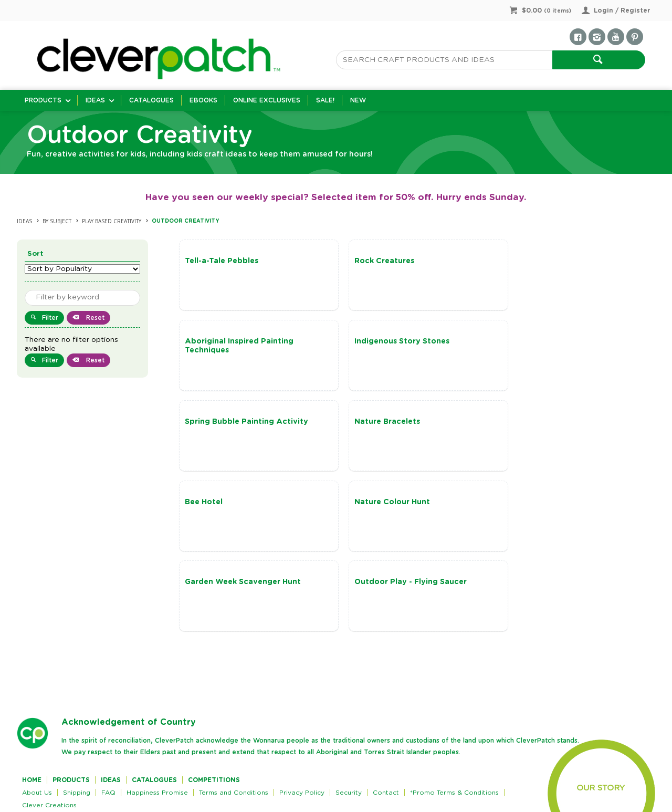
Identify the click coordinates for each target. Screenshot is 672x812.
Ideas (95, 100)
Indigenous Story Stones (232, 341)
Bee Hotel (204, 422)
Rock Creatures (373, 261)
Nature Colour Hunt (381, 422)
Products (43, 100)
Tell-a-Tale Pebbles (222, 261)
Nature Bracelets (535, 341)
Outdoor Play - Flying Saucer (241, 503)
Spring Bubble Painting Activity (405, 341)
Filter (50, 318)
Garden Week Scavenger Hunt (560, 422)
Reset (94, 318)
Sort (35, 254)
